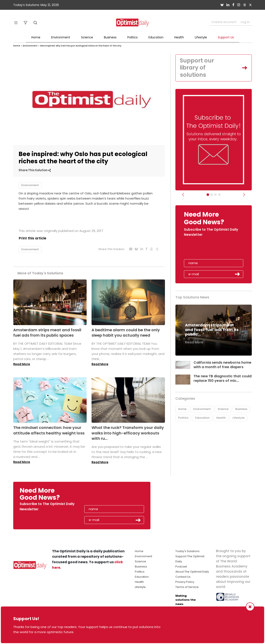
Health (179, 37)
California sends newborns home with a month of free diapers (223, 365)
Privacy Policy (185, 582)
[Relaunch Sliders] (219, 195)
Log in (245, 22)
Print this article (32, 238)
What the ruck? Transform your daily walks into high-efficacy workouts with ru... (128, 433)
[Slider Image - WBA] (212, 195)
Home (36, 37)
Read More (22, 364)
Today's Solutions (187, 551)
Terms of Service (187, 587)
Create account (224, 22)
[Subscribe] (208, 195)
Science (87, 37)
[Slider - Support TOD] (215, 195)
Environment (61, 37)
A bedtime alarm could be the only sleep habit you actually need (126, 333)
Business (110, 37)
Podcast (181, 567)
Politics (132, 37)
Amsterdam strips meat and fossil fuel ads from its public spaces (47, 333)
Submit (237, 274)
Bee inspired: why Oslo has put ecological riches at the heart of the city (81, 46)
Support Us (226, 37)
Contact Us (183, 577)
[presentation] (209, 250)
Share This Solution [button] (35, 170)
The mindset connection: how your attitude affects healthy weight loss (49, 430)
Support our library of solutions (197, 68)
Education (156, 37)
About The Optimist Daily (192, 572)
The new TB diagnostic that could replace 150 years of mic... (222, 379)
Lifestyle (201, 37)
